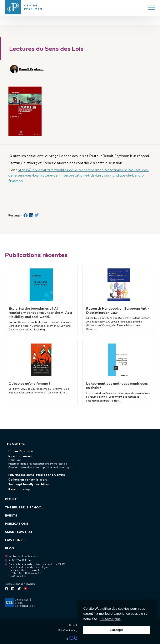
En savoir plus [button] (110, 619)
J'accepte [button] (117, 630)
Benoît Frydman (31, 69)
